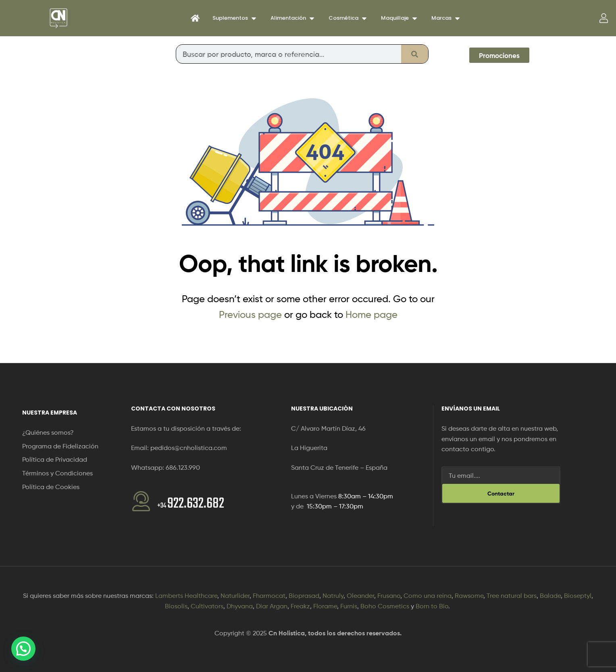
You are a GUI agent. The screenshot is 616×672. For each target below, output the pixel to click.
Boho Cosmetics (385, 606)
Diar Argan (272, 606)
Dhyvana (240, 606)
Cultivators (207, 606)
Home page (371, 314)
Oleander (360, 596)
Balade (550, 596)
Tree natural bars (512, 596)
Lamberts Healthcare (186, 596)
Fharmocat (269, 596)
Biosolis (176, 606)
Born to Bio (432, 606)
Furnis (349, 606)
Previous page (250, 314)
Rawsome (469, 596)
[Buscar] (415, 54)
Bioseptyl (578, 596)
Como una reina (428, 596)
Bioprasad (304, 596)
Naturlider (235, 596)
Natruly (333, 596)
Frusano (389, 596)
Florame (325, 606)
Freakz (300, 606)
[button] (23, 649)
